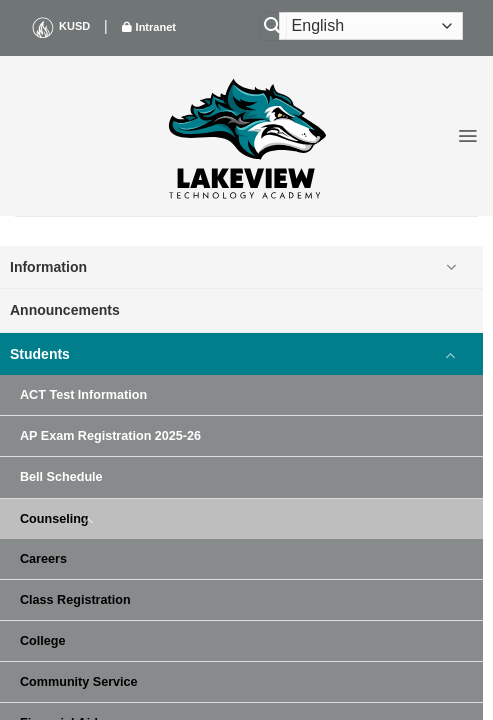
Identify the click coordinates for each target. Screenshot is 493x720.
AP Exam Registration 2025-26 (110, 436)
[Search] (273, 26)
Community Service (79, 682)
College (43, 641)
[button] (467, 136)
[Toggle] (451, 267)
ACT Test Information (83, 395)
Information (48, 267)
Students (40, 354)
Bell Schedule (61, 477)
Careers (43, 559)
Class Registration (75, 600)
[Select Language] (371, 26)
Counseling (54, 519)
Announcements (65, 310)
